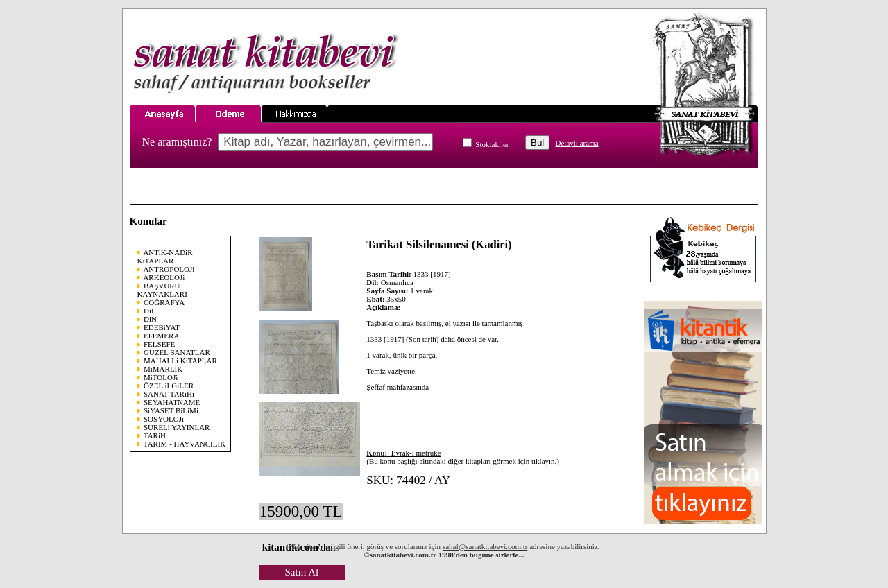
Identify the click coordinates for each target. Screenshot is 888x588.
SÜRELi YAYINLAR (177, 427)
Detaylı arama (577, 143)
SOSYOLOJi (164, 419)
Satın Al (301, 572)
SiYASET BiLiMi (171, 410)
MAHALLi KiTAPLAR (180, 361)
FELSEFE (159, 344)
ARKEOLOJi (164, 277)
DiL (150, 311)
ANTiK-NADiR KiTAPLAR (165, 257)
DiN (150, 319)
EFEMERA (161, 336)
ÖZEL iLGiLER (169, 386)
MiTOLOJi (161, 377)
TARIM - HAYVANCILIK (185, 444)
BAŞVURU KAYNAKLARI (162, 290)
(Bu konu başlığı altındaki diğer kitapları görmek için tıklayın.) (463, 457)
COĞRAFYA (164, 302)
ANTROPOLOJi (169, 269)
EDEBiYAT (162, 327)
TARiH (155, 435)
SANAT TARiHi (169, 394)
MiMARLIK (163, 369)
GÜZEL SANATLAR (177, 352)
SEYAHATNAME (172, 402)
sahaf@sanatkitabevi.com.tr (485, 546)
